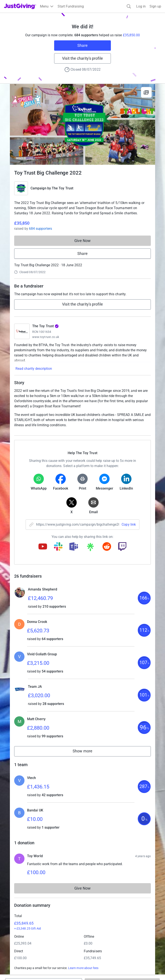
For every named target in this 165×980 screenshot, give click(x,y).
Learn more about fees (83, 968)
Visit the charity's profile (82, 58)
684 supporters (40, 229)
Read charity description (34, 369)
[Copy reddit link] (107, 547)
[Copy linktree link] (90, 548)
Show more (87, 752)
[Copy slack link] (58, 547)
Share (82, 45)
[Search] (129, 6)
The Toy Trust (63, 188)
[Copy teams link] (74, 547)
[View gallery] (146, 92)
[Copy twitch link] (122, 547)
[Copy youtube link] (43, 547)
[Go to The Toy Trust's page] (22, 331)
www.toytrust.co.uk (46, 337)
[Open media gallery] (82, 124)
